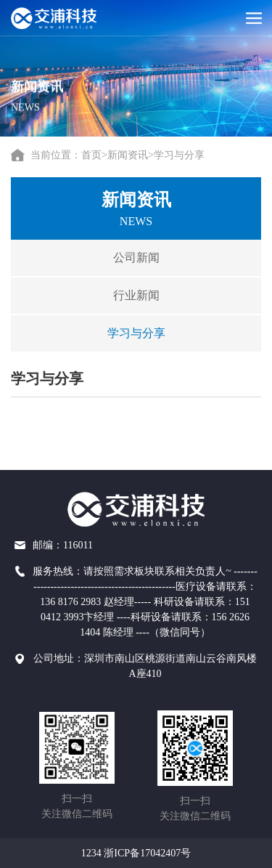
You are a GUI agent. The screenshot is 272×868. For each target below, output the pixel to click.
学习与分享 (179, 155)
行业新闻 (129, 295)
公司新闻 (129, 257)
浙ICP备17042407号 (147, 853)
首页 (91, 155)
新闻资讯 (128, 155)
